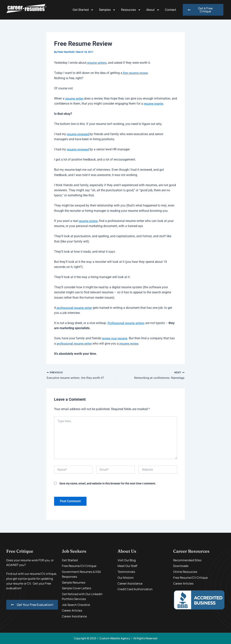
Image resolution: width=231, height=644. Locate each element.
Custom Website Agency (115, 638)
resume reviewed (79, 134)
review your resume (115, 338)
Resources (131, 10)
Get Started (83, 10)
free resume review (135, 73)
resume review (88, 221)
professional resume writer (75, 308)
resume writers (97, 63)
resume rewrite (160, 104)
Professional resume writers (127, 323)
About (153, 10)
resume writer (75, 98)
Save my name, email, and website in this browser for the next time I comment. (108, 484)
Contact (171, 10)
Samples (107, 10)
